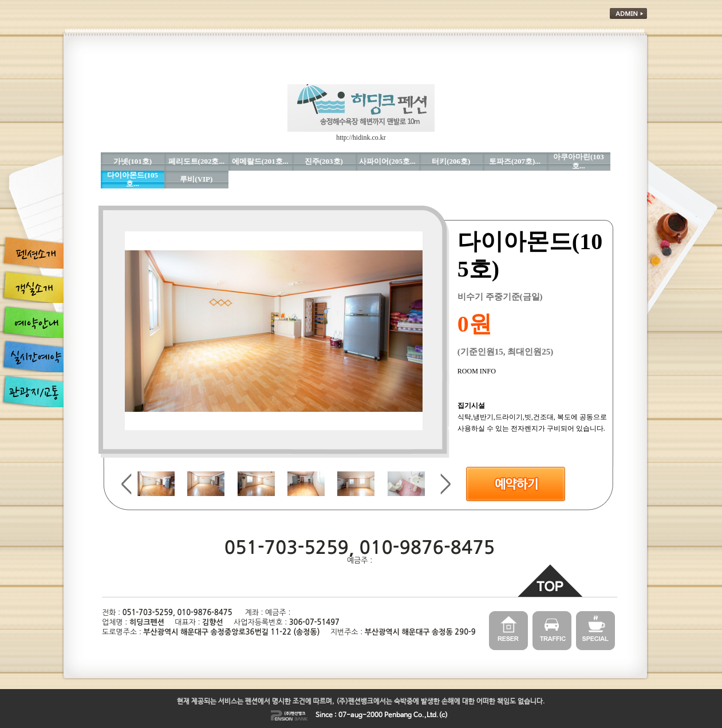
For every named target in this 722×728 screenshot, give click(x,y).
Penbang (398, 715)
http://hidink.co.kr (361, 137)
